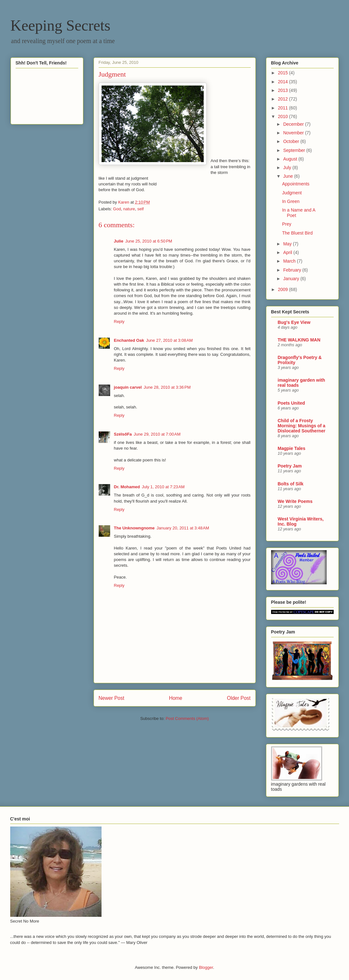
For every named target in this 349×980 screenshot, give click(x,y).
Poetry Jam (290, 466)
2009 (283, 289)
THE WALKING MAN (299, 340)
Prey (287, 224)
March (290, 261)
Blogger (206, 967)
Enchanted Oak (129, 340)
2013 (283, 90)
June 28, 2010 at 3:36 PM (167, 387)
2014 (283, 82)
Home (176, 698)
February (293, 270)
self (140, 209)
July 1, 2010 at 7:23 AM (163, 487)
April (288, 252)
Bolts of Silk (291, 484)
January (292, 279)
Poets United (292, 403)
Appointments (296, 184)
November (294, 133)
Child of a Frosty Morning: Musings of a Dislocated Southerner (302, 426)
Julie (119, 241)
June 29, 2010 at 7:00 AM (157, 434)
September (295, 150)
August (291, 159)
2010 (283, 116)
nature (129, 209)
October (292, 141)
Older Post (239, 698)
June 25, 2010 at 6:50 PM (149, 241)
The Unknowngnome (134, 528)
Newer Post (112, 698)
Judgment (292, 193)
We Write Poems (295, 501)
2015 (283, 73)
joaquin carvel (128, 387)
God (117, 209)
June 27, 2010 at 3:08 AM (169, 340)
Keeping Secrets (61, 25)
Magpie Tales (292, 448)
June (289, 176)
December (294, 124)
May (288, 244)
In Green (291, 201)
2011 (283, 108)
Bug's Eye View (294, 322)
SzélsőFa (123, 434)
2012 (283, 99)
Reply (119, 322)
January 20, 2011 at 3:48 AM (183, 528)
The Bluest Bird (297, 233)
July (288, 168)
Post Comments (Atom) (187, 718)
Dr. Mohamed (127, 487)
